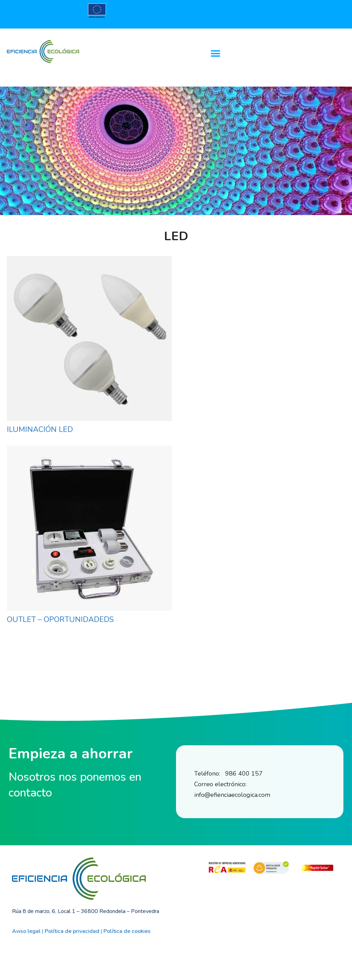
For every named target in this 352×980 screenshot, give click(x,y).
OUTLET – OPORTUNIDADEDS (60, 620)
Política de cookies (127, 931)
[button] (215, 53)
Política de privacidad (72, 931)
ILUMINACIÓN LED (40, 430)
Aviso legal (26, 931)
